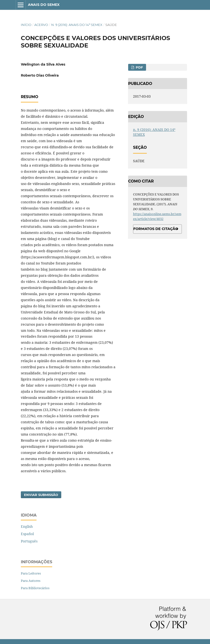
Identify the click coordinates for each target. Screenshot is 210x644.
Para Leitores (31, 573)
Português (29, 541)
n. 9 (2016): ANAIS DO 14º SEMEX (77, 25)
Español (27, 534)
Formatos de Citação (156, 229)
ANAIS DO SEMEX (44, 5)
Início (26, 25)
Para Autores (31, 581)
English (27, 526)
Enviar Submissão (41, 495)
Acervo (41, 25)
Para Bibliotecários (35, 588)
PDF (139, 67)
